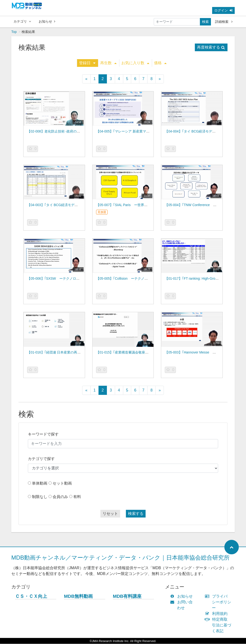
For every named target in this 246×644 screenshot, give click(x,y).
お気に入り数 (135, 63)
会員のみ (60, 497)
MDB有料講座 (127, 597)
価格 (160, 63)
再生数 (108, 63)
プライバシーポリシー (219, 602)
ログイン (223, 10)
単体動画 (40, 483)
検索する (136, 514)
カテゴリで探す (41, 459)
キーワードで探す (43, 434)
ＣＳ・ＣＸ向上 (31, 597)
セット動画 (62, 483)
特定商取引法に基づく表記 (219, 625)
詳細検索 (224, 22)
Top (14, 32)
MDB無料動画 (78, 597)
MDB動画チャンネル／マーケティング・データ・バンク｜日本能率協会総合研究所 (120, 558)
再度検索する (211, 47)
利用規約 (217, 614)
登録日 (87, 63)
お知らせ (47, 21)
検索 (205, 22)
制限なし (40, 497)
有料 (77, 497)
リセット (110, 514)
